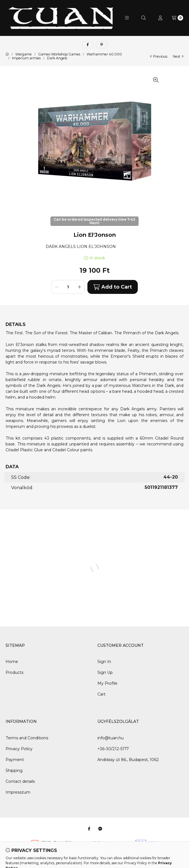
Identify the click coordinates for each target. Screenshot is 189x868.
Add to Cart (112, 287)
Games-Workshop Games (59, 54)
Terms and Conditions (27, 738)
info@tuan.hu (111, 738)
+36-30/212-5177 (113, 749)
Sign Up (105, 672)
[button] (127, 18)
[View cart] (177, 18)
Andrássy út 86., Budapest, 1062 (128, 760)
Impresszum (18, 792)
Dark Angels (57, 58)
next (178, 56)
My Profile (107, 683)
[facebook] (88, 45)
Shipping (14, 771)
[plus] (79, 287)
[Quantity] (68, 287)
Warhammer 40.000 (104, 54)
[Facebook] (89, 829)
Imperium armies (26, 58)
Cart (101, 694)
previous (159, 56)
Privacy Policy (19, 749)
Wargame (24, 54)
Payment (15, 760)
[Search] (144, 18)
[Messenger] (100, 829)
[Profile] (160, 18)
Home (12, 662)
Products (14, 672)
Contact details (20, 781)
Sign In (104, 662)
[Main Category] (7, 54)
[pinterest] (102, 45)
